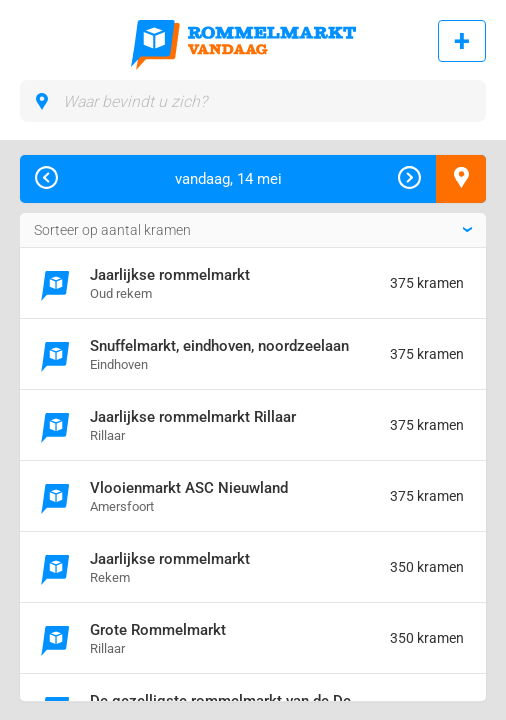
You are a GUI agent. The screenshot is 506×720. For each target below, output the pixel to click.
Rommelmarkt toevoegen (462, 41)
